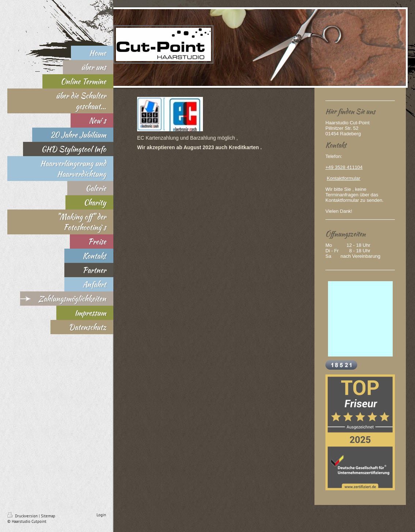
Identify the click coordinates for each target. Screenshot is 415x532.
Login (101, 515)
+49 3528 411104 (344, 167)
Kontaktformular (344, 178)
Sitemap (48, 516)
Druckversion (23, 516)
